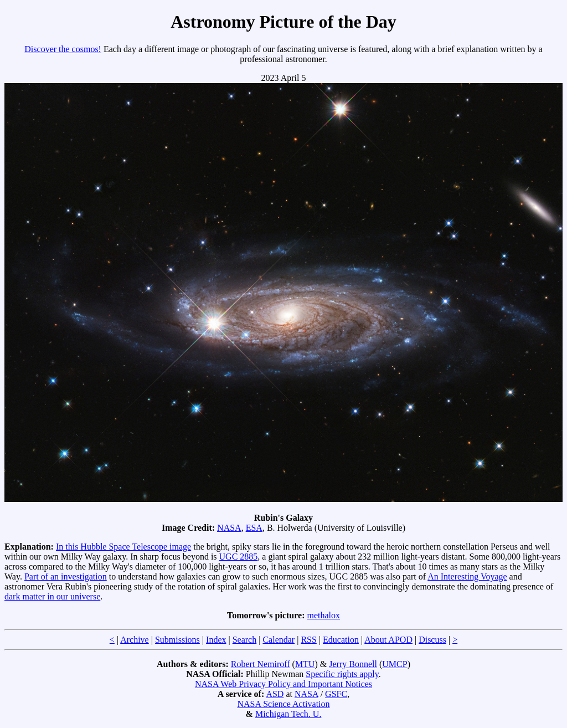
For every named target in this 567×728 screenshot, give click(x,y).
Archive (135, 640)
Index (216, 640)
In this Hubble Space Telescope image (123, 547)
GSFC (336, 694)
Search (245, 640)
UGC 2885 (239, 557)
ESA (254, 528)
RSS (308, 640)
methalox (324, 615)
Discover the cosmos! (63, 49)
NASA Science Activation (283, 704)
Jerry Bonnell (353, 664)
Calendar (279, 640)
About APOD (388, 640)
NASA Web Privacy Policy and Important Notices (283, 684)
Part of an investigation (66, 576)
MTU (305, 664)
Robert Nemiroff (261, 664)
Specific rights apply (342, 674)
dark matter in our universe (52, 596)
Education (341, 640)
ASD (275, 694)
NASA (229, 528)
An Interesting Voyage (467, 576)
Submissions (177, 640)
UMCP (395, 664)
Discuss (432, 640)
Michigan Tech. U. (288, 714)
